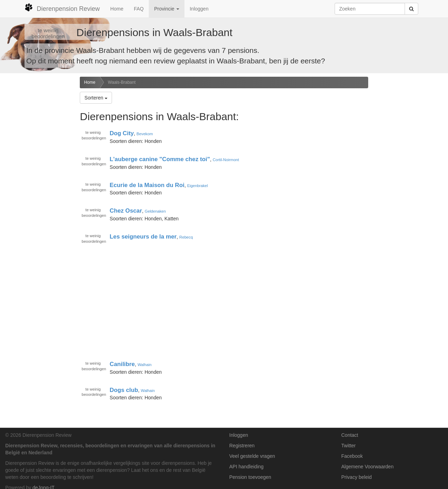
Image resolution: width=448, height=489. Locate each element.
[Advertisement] (37, 187)
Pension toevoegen (250, 477)
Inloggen (199, 9)
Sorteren (96, 98)
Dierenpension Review (62, 8)
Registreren (242, 446)
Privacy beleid (356, 477)
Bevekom (145, 134)
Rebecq (186, 237)
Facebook (352, 456)
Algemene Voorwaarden (367, 467)
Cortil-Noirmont (226, 160)
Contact (350, 435)
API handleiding (246, 467)
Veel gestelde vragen (252, 456)
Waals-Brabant (122, 82)
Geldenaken (155, 211)
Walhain (145, 365)
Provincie (166, 9)
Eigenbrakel (198, 186)
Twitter (348, 446)
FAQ (139, 9)
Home (117, 9)
